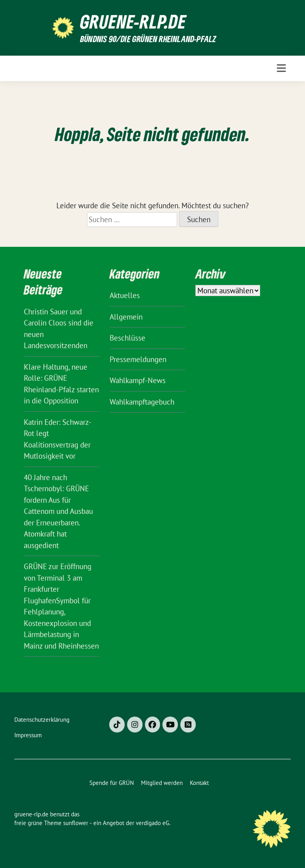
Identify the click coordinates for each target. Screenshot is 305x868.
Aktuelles (125, 295)
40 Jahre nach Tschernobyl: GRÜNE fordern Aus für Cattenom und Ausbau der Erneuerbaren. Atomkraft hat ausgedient (58, 511)
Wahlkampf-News (138, 380)
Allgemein (126, 317)
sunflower (76, 823)
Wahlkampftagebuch (142, 402)
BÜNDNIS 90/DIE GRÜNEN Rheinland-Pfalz (148, 39)
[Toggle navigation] (281, 68)
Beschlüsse (127, 338)
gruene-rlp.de (133, 22)
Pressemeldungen (138, 359)
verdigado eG (152, 823)
